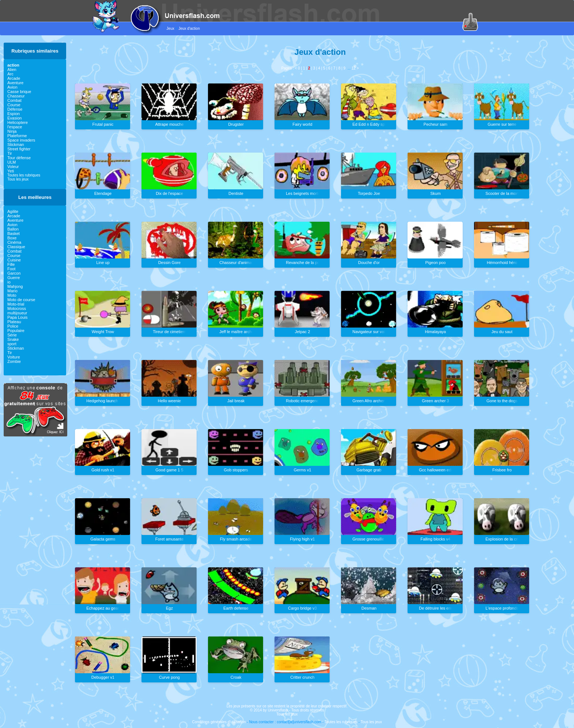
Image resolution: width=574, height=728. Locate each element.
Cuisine (14, 260)
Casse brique (19, 92)
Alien (12, 69)
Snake (13, 339)
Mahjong (15, 286)
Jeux (170, 28)
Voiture (14, 357)
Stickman (16, 144)
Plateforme (17, 136)
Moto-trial (16, 304)
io (9, 282)
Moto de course (21, 300)
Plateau (14, 322)
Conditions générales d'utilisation (219, 722)
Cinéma (14, 242)
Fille (11, 264)
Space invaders (21, 140)
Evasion (15, 118)
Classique (16, 247)
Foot (11, 269)
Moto (12, 295)
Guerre (14, 278)
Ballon (13, 229)
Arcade (14, 78)
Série (12, 335)
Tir (10, 153)
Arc (10, 74)
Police (13, 326)
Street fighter (19, 149)
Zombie (14, 361)
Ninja (12, 131)
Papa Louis (17, 317)
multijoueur (17, 313)
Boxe (12, 238)
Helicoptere (18, 122)
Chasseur (16, 96)
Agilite (13, 211)
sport (12, 344)
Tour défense (19, 158)
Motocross (17, 308)
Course (14, 105)
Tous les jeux (18, 179)
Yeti (11, 171)
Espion (14, 114)
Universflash (278, 710)
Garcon (14, 273)
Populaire (16, 331)
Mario (12, 291)
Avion (12, 87)
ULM (12, 162)
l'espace (15, 127)
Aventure (15, 83)
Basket (14, 233)
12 (354, 68)
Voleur (13, 167)
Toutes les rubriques (24, 175)
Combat (15, 100)
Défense (15, 109)
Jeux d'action (189, 28)
